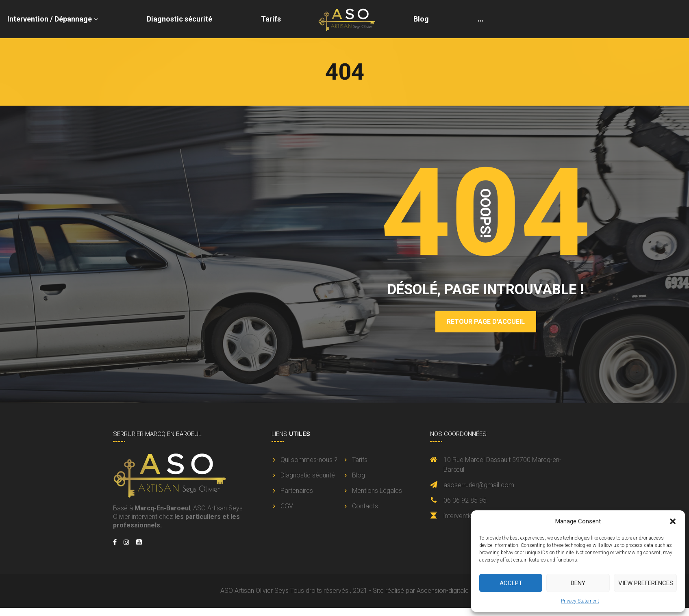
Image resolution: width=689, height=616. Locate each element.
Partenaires (297, 491)
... (481, 19)
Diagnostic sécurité (179, 19)
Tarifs (271, 19)
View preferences (646, 583)
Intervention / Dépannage (50, 19)
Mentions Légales (377, 491)
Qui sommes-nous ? (309, 460)
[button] (673, 521)
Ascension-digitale (443, 591)
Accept (511, 583)
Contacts (365, 506)
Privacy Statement (580, 601)
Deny (578, 583)
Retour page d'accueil (486, 322)
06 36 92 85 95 (465, 500)
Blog (421, 19)
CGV (287, 506)
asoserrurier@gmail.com (479, 485)
